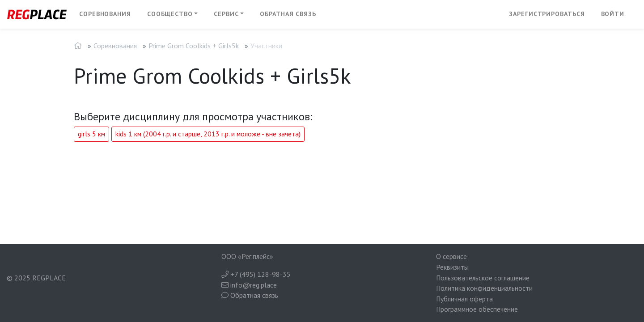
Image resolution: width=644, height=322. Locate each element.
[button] (173, 14)
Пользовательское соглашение (483, 278)
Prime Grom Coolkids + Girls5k (194, 46)
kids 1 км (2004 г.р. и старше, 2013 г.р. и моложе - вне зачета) (208, 134)
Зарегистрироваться (547, 14)
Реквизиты (452, 267)
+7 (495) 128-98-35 (256, 274)
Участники (266, 46)
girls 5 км (91, 134)
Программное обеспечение (477, 309)
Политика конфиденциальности (484, 288)
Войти (613, 14)
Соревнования (105, 14)
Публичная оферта (464, 299)
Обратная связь (288, 14)
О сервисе (451, 256)
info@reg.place (249, 285)
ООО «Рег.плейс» (247, 256)
